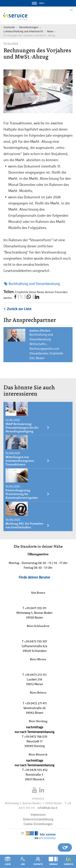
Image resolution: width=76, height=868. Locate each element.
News (50, 31)
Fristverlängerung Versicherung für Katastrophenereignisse (27, 494)
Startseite (9, 27)
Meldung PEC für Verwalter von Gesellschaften (27, 525)
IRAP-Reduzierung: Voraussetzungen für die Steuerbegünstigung (27, 428)
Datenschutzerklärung (38, 819)
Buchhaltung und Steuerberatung (32, 284)
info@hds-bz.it (47, 808)
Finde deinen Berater (34, 577)
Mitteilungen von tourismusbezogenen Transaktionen (27, 461)
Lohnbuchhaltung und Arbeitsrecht (23, 31)
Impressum (38, 815)
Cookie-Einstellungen (38, 824)
